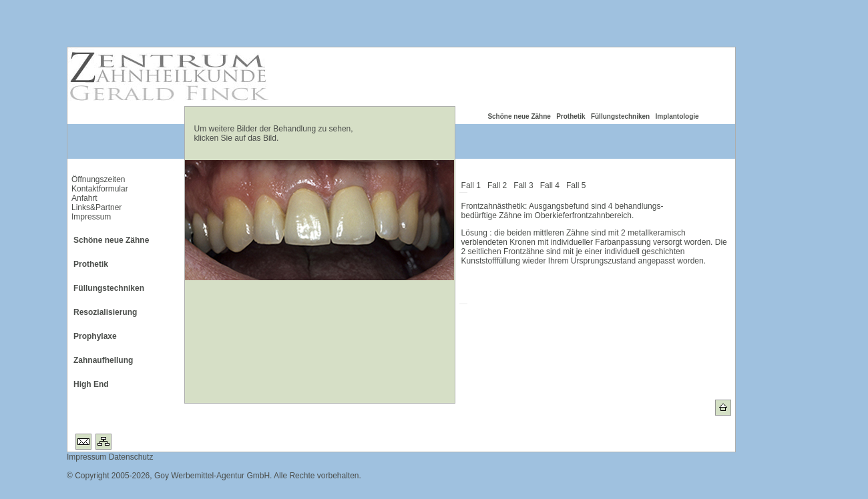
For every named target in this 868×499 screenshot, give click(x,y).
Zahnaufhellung (103, 360)
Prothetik (571, 116)
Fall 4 (552, 185)
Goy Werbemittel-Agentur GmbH (212, 476)
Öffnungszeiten (98, 179)
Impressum (91, 217)
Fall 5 (578, 185)
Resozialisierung (105, 312)
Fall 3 (525, 185)
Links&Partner (96, 207)
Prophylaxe (95, 336)
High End (91, 384)
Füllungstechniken (620, 116)
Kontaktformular (100, 189)
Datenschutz (130, 457)
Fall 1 (473, 185)
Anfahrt (84, 198)
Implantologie (677, 116)
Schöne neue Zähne (519, 116)
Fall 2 (499, 185)
